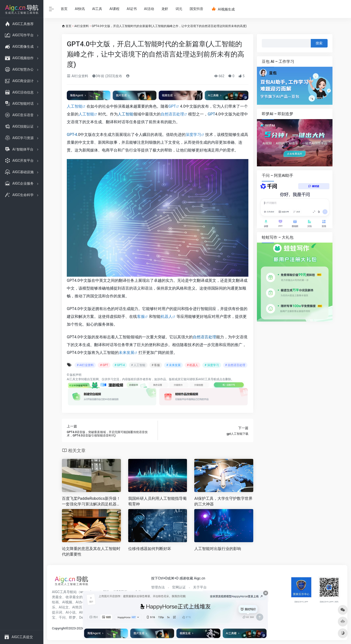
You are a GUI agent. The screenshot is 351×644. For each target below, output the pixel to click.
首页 (64, 9)
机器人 (166, 317)
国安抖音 (196, 9)
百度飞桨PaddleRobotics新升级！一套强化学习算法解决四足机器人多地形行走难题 (91, 502)
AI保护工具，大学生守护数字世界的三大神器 (223, 501)
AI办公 (81, 602)
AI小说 (71, 612)
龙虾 (165, 9)
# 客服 (156, 365)
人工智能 (75, 106)
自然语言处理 (172, 114)
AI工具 (97, 9)
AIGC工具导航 (207, 379)
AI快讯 (80, 9)
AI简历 (77, 607)
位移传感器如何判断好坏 (150, 549)
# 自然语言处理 (235, 365)
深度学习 (193, 135)
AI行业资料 (82, 26)
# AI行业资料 (85, 365)
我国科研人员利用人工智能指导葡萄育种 (157, 501)
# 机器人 (193, 365)
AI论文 (64, 607)
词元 (179, 9)
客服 (141, 317)
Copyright (59, 628)
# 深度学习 (212, 365)
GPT (172, 106)
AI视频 (67, 602)
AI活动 (149, 9)
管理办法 (158, 587)
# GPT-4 (120, 365)
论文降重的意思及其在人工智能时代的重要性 (91, 551)
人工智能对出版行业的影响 (218, 549)
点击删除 (225, 379)
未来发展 (127, 353)
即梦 (72, 617)
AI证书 (132, 9)
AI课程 (114, 9)
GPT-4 (72, 135)
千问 (62, 617)
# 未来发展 (173, 365)
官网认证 (179, 587)
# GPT (104, 365)
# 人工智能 (138, 365)
